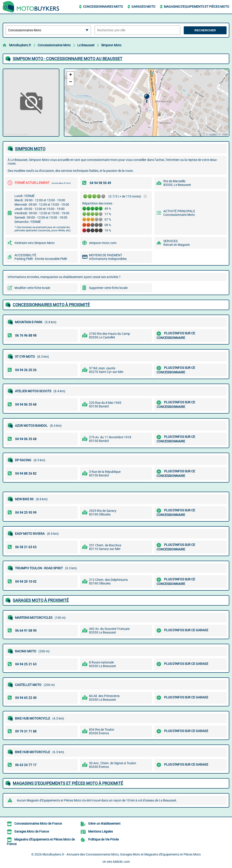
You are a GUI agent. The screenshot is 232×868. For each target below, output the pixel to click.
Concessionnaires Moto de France (38, 824)
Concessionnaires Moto (103, 7)
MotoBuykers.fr (20, 45)
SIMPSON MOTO (30, 149)
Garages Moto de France (32, 831)
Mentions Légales (100, 831)
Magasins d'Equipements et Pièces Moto (197, 7)
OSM (225, 135)
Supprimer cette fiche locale (108, 288)
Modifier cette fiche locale (32, 288)
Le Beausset (86, 45)
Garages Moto (143, 7)
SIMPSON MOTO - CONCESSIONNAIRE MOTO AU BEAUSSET (68, 59)
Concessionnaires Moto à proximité (51, 305)
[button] (147, 98)
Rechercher (205, 30)
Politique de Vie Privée (103, 839)
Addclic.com (121, 862)
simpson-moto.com (103, 243)
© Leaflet (211, 135)
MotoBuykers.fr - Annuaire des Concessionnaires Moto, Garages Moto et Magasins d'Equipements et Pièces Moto (122, 854)
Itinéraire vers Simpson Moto (35, 243)
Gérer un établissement (104, 824)
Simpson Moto (111, 45)
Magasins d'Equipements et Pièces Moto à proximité (68, 783)
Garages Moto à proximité (41, 600)
